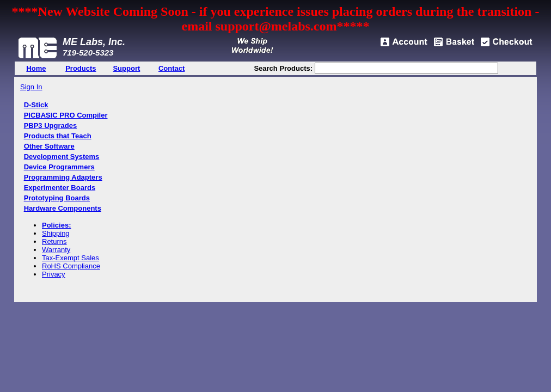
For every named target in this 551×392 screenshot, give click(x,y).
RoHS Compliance (71, 266)
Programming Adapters (63, 177)
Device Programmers (59, 167)
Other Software (49, 146)
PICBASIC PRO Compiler (66, 115)
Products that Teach (58, 136)
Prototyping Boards (57, 198)
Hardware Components (63, 208)
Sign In (31, 87)
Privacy (54, 274)
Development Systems (62, 157)
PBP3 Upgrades (51, 125)
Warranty (56, 250)
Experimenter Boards (60, 188)
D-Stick (36, 105)
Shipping (56, 233)
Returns (54, 241)
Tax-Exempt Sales (71, 258)
